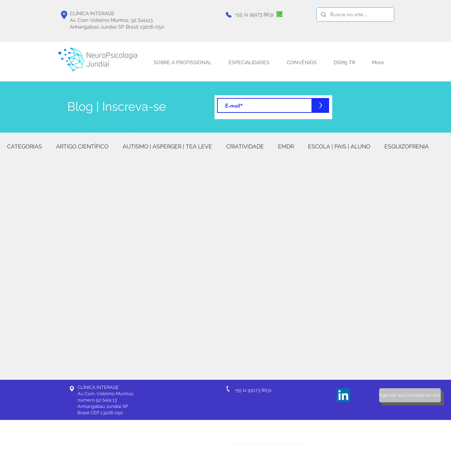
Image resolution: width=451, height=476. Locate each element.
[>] (321, 105)
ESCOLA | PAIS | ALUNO (339, 147)
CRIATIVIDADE (245, 147)
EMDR (286, 147)
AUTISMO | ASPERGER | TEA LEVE (167, 147)
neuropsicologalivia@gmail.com (268, 443)
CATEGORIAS (24, 147)
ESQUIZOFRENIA (407, 147)
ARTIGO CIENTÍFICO (82, 147)
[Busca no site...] (355, 14)
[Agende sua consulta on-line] (410, 395)
